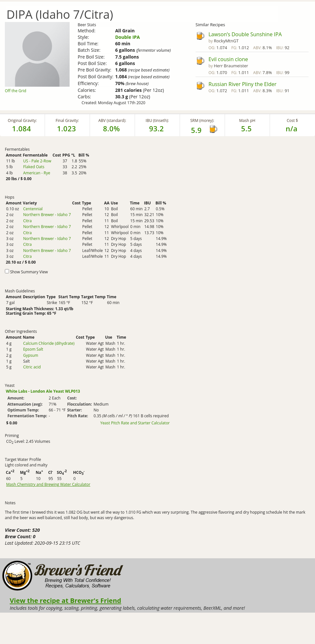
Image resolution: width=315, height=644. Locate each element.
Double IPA (128, 37)
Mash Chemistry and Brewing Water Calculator (48, 485)
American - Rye (36, 173)
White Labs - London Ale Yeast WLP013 (43, 391)
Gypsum (30, 355)
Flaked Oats (34, 167)
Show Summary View (29, 272)
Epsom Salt (33, 349)
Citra (27, 221)
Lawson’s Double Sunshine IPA (245, 34)
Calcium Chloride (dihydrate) (49, 343)
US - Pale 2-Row (37, 161)
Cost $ (292, 120)
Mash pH (247, 120)
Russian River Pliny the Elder (242, 84)
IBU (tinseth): (157, 120)
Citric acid (32, 367)
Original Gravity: (22, 120)
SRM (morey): (202, 120)
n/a (292, 128)
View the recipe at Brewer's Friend (65, 600)
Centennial (33, 209)
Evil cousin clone (228, 59)
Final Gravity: (67, 120)
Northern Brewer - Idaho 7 (47, 215)
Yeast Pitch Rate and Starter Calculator (135, 423)
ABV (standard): (112, 120)
